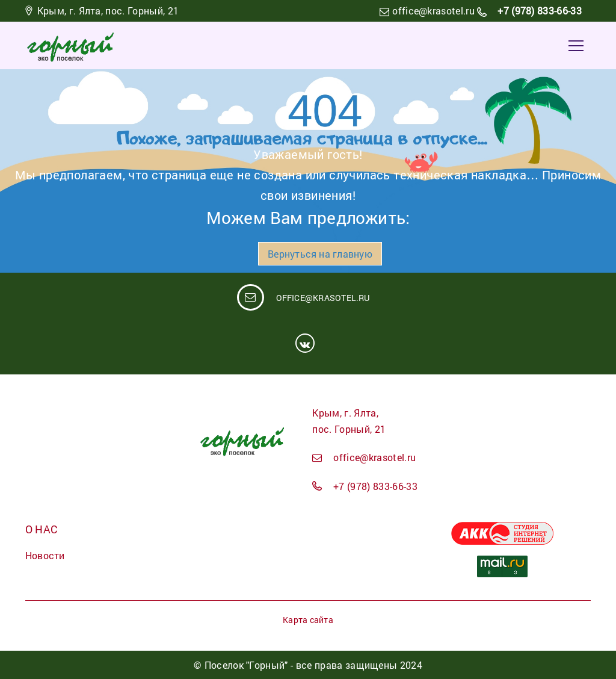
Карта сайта (308, 620)
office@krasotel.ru (433, 11)
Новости (45, 555)
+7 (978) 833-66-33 (538, 11)
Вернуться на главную (320, 254)
